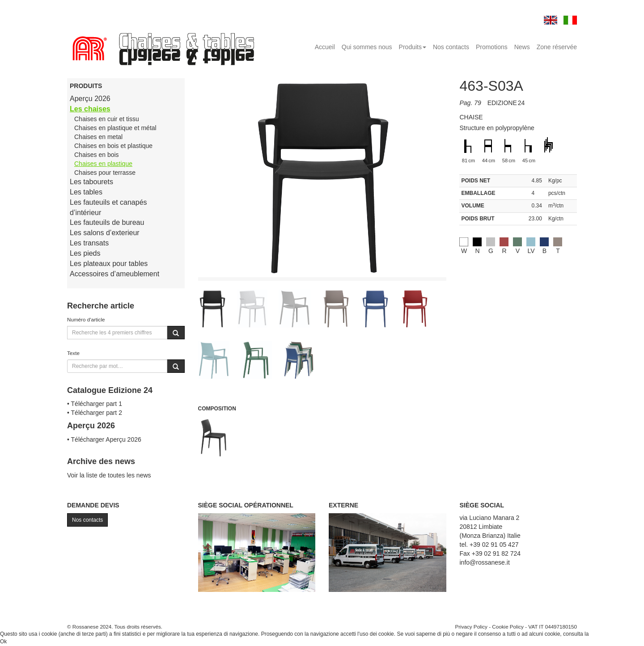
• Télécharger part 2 (95, 413)
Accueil (325, 47)
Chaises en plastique (103, 164)
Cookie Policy (508, 627)
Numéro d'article (86, 319)
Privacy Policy (471, 627)
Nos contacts (451, 47)
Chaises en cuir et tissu (107, 119)
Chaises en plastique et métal (115, 128)
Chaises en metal (98, 137)
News (522, 47)
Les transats (89, 243)
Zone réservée (557, 47)
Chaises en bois (97, 155)
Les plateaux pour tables (109, 264)
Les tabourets (91, 182)
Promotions (492, 47)
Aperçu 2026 (90, 99)
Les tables (86, 192)
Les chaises (90, 109)
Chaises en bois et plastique (113, 146)
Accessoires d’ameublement (114, 274)
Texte (73, 353)
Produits (413, 47)
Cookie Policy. (607, 634)
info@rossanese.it (485, 562)
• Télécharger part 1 (95, 404)
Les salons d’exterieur (105, 233)
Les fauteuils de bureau (107, 222)
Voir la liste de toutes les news (109, 475)
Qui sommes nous (367, 47)
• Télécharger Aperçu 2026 (104, 439)
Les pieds (85, 253)
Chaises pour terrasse (105, 173)
